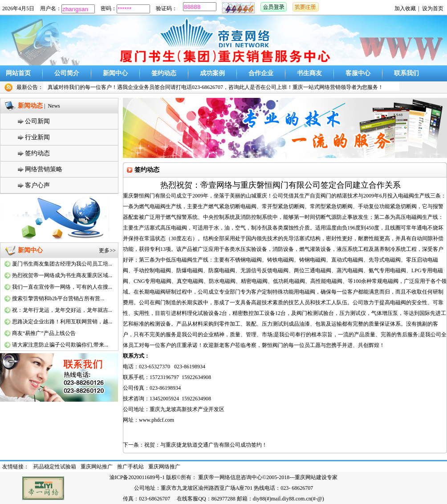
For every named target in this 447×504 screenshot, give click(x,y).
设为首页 (433, 8)
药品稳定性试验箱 (55, 467)
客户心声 (37, 185)
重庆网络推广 (164, 467)
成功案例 (212, 73)
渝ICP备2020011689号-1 (137, 477)
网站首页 (18, 73)
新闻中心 (115, 73)
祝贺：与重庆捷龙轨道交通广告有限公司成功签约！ (206, 445)
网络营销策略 (44, 169)
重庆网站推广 (97, 467)
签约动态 (164, 73)
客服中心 (358, 73)
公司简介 (67, 73)
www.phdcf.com (156, 420)
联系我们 (406, 73)
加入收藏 (405, 8)
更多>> (107, 250)
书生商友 (309, 73)
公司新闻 (37, 121)
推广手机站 (130, 467)
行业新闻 (37, 137)
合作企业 (261, 73)
